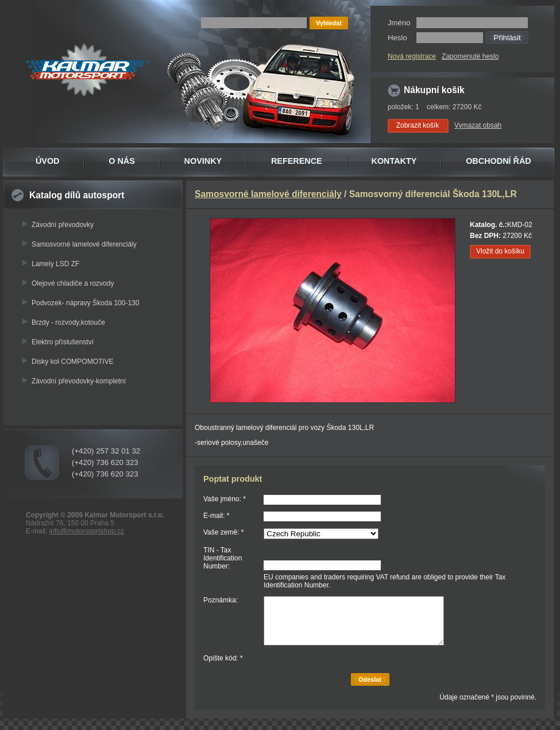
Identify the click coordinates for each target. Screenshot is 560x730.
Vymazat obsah (478, 125)
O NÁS (122, 161)
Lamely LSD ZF (55, 264)
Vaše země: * (223, 532)
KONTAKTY (394, 161)
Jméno (399, 23)
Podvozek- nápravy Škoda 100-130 (85, 303)
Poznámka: (221, 600)
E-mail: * (216, 516)
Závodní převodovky (63, 225)
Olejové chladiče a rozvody (73, 283)
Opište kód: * (223, 658)
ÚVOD (48, 161)
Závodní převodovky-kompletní (79, 381)
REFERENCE (297, 161)
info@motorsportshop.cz (87, 531)
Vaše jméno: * (225, 499)
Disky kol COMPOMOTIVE (73, 362)
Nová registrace (412, 56)
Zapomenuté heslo (470, 56)
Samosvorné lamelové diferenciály (84, 244)
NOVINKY (203, 161)
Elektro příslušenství (63, 342)
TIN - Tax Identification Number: (223, 558)
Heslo (397, 38)
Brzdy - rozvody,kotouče (68, 322)
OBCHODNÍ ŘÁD (499, 161)
